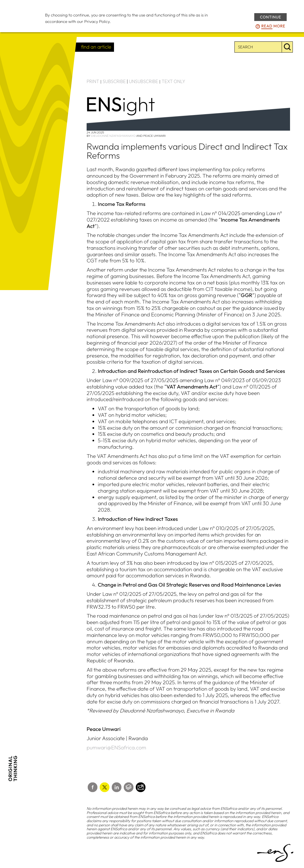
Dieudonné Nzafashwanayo (113, 136)
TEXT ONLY (173, 81)
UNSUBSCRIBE (144, 81)
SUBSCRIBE (114, 81)
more (273, 26)
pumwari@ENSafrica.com (116, 747)
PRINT (93, 81)
